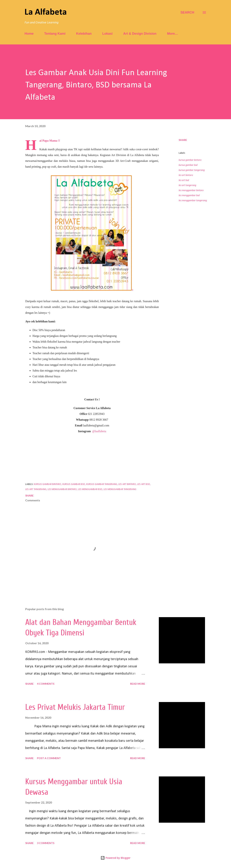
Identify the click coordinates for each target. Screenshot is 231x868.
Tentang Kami (55, 34)
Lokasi (107, 34)
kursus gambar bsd (188, 165)
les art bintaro (186, 175)
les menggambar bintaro (191, 190)
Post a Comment (49, 758)
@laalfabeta (99, 431)
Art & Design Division (140, 34)
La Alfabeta (46, 12)
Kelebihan (84, 34)
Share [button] (183, 140)
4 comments (46, 684)
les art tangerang (187, 185)
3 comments (46, 843)
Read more (138, 684)
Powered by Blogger (115, 858)
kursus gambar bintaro (190, 160)
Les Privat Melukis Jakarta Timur (75, 707)
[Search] (187, 12)
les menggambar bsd (189, 196)
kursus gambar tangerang (192, 170)
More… (173, 34)
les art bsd (184, 180)
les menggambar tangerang (193, 201)
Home (29, 34)
